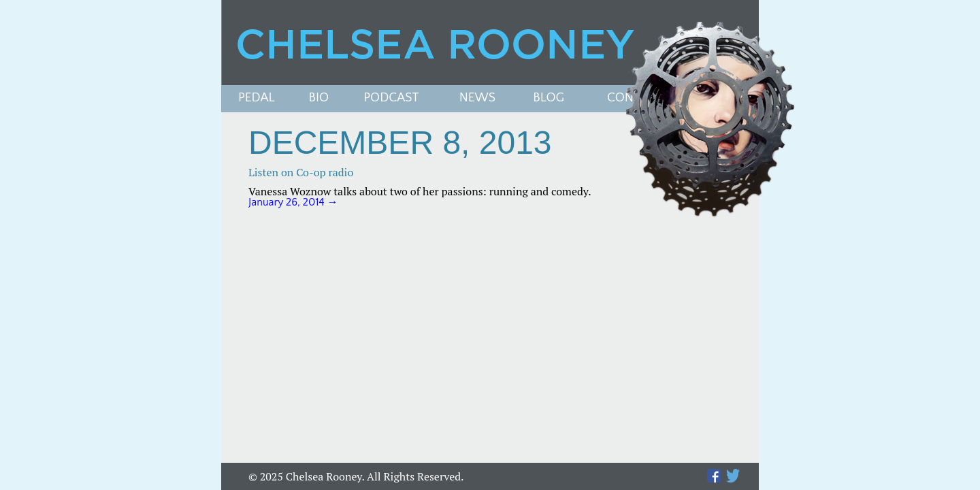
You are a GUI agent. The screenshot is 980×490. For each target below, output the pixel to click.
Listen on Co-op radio (301, 172)
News (477, 98)
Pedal (257, 98)
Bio (319, 98)
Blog (549, 98)
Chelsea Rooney (489, 43)
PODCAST (391, 98)
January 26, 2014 (293, 202)
